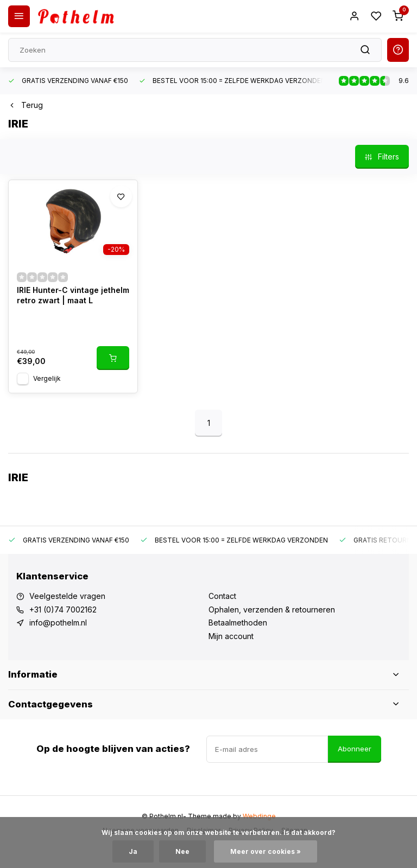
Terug (26, 105)
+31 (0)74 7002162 (63, 609)
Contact (222, 596)
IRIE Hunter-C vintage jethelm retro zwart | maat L (73, 295)
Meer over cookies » (266, 851)
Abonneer (355, 749)
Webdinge (259, 816)
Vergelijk (47, 378)
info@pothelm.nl (58, 623)
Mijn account (231, 636)
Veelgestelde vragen (67, 596)
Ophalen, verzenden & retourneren (272, 609)
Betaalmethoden (238, 623)
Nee (182, 851)
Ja (133, 851)
